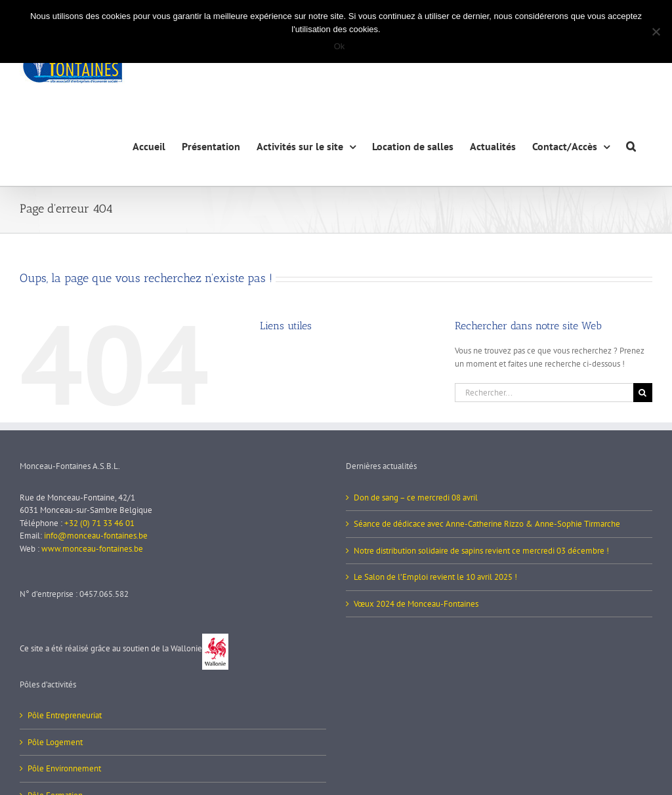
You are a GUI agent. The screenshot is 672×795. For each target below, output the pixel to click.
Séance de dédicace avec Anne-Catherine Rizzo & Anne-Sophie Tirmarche (487, 524)
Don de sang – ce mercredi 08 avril (416, 498)
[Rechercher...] (544, 393)
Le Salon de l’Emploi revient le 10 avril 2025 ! (435, 577)
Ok (340, 46)
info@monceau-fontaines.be (96, 536)
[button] (631, 145)
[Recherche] (643, 393)
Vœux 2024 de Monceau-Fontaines (416, 604)
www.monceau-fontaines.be (92, 549)
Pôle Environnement (64, 768)
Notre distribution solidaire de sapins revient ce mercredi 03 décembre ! (481, 551)
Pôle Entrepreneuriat (65, 715)
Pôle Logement (55, 742)
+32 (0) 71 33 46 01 (99, 523)
